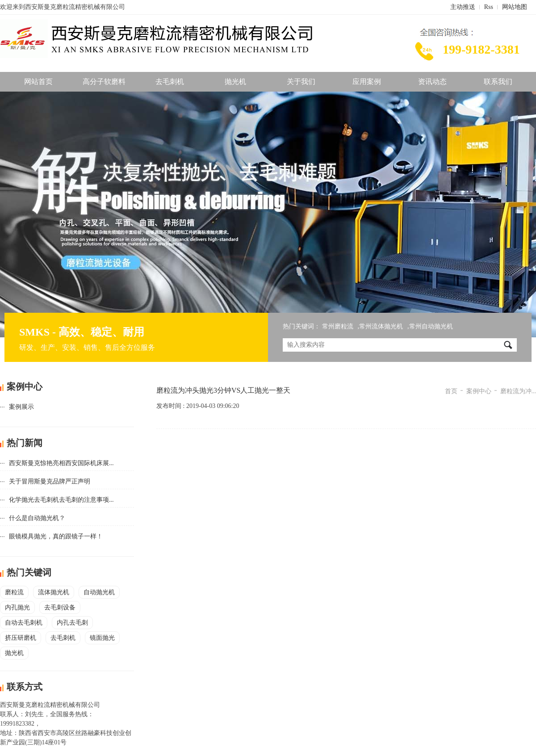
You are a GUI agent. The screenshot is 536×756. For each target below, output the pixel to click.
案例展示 (21, 407)
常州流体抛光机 (381, 326)
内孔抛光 (17, 607)
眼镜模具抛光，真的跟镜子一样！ (56, 536)
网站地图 (515, 7)
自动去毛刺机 (24, 623)
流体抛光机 (54, 592)
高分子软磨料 (104, 82)
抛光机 (235, 82)
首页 (451, 391)
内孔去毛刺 (72, 623)
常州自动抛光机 (431, 326)
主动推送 (463, 7)
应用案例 (367, 82)
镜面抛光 (102, 638)
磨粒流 (14, 592)
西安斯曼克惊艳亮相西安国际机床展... (61, 463)
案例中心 (479, 391)
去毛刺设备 (60, 607)
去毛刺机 (170, 82)
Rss (489, 7)
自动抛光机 (99, 592)
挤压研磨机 (21, 638)
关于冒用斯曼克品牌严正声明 (50, 481)
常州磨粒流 (338, 326)
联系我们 (498, 82)
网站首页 (38, 82)
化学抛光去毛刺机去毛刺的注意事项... (61, 500)
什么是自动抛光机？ (37, 518)
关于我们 (301, 82)
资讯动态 (432, 82)
